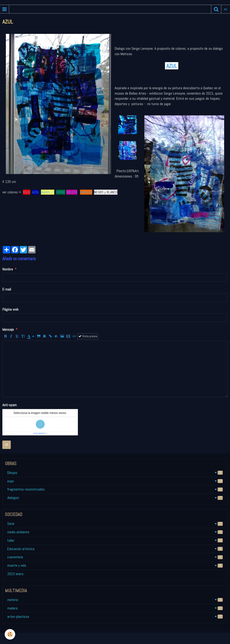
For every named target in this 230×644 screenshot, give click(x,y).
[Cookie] (10, 634)
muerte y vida (115, 565)
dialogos (115, 498)
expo (115, 481)
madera (115, 608)
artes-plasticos (115, 617)
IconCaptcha (39, 433)
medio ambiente (115, 532)
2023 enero (15, 574)
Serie (115, 524)
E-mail (7, 289)
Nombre (8, 269)
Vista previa (88, 336)
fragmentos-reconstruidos (115, 489)
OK (7, 445)
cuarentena (115, 557)
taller (115, 540)
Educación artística (115, 549)
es (226, 9)
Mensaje (8, 329)
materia (115, 600)
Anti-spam (9, 405)
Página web (10, 309)
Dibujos (115, 473)
